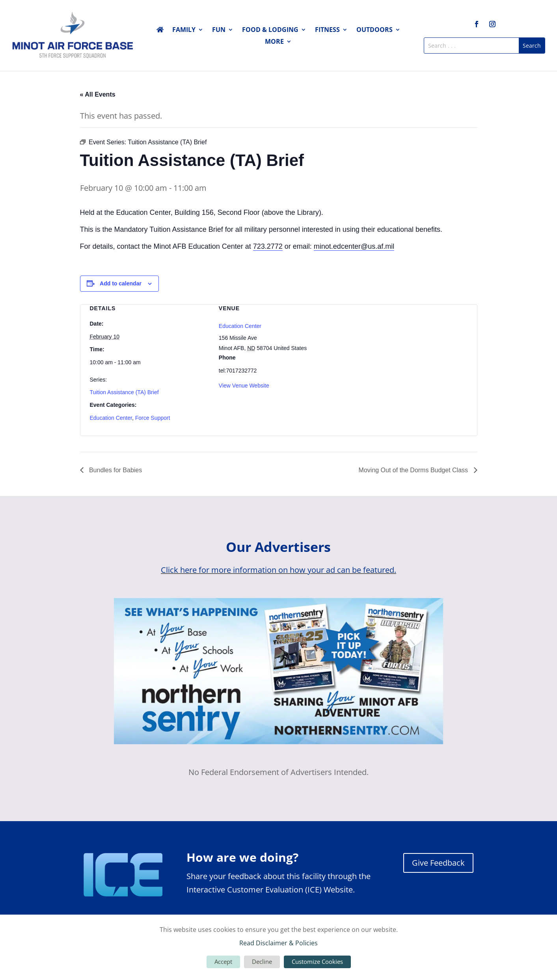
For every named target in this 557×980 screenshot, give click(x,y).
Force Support (153, 418)
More (274, 42)
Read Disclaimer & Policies (278, 943)
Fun (219, 30)
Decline (262, 961)
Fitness (327, 30)
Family (184, 30)
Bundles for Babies (115, 470)
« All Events (98, 94)
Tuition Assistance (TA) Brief (124, 392)
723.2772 (268, 246)
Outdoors (374, 30)
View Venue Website (244, 386)
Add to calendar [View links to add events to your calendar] (121, 283)
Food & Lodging (270, 30)
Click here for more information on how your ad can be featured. (278, 570)
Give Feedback (438, 863)
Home (160, 31)
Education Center (111, 418)
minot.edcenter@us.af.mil (354, 246)
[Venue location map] (407, 346)
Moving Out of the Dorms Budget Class (414, 470)
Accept (223, 961)
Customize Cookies (317, 961)
